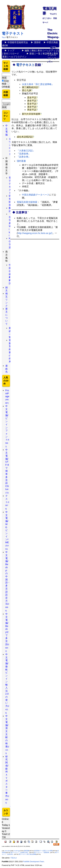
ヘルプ (12, 57)
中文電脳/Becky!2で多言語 (7, 632)
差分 (40, 50)
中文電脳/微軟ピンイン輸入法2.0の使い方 (7, 683)
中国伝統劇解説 (10, 274)
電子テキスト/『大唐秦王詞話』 (20, 853)
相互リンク (7, 300)
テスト (7, 502)
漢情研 (37, 42)
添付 (6, 54)
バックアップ (51, 50)
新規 (32, 54)
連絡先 (7, 369)
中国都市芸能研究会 (18, 42)
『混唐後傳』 (24, 154)
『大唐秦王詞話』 (26, 151)
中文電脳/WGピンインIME (7, 530)
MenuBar (8, 851)
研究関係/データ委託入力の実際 (43, 851)
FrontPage (7, 397)
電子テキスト (13, 34)
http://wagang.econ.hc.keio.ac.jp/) (35, 233)
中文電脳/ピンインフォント (7, 426)
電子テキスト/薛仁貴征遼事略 (27, 854)
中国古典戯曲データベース (36, 195)
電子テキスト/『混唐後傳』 (42, 853)
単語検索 (47, 54)
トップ (11, 50)
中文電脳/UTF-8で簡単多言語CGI (7, 471)
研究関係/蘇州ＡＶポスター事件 (7, 780)
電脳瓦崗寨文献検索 (27, 202)
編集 (27, 50)
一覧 (38, 54)
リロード (14, 54)
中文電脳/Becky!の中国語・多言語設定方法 (8, 581)
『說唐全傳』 (24, 157)
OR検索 (6, 87)
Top (3, 37)
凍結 (34, 50)
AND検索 (5, 82)
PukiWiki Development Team (34, 862)
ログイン (22, 57)
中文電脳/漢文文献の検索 (7, 734)
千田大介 (14, 858)
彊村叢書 (21, 161)
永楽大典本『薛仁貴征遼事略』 (38, 84)
